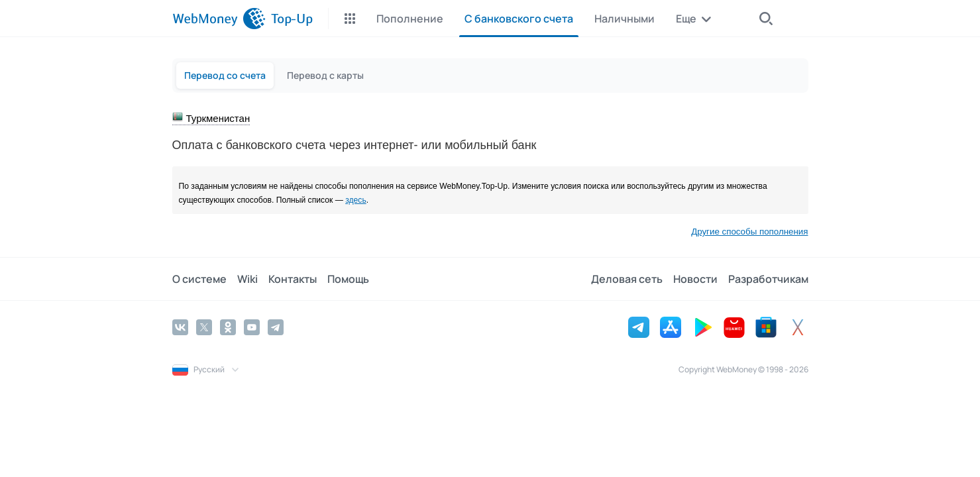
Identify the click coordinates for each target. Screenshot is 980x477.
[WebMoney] (219, 19)
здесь (356, 200)
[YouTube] (252, 327)
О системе (199, 279)
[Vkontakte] (180, 327)
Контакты (293, 279)
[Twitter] (204, 327)
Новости (695, 279)
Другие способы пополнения (749, 232)
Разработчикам (768, 279)
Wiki (247, 279)
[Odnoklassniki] (228, 327)
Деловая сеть (627, 279)
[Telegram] (276, 327)
